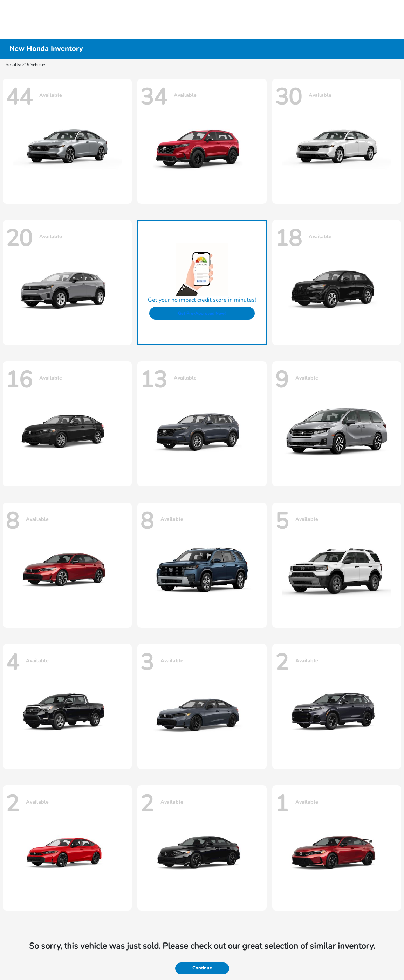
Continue (202, 968)
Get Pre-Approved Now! (202, 313)
